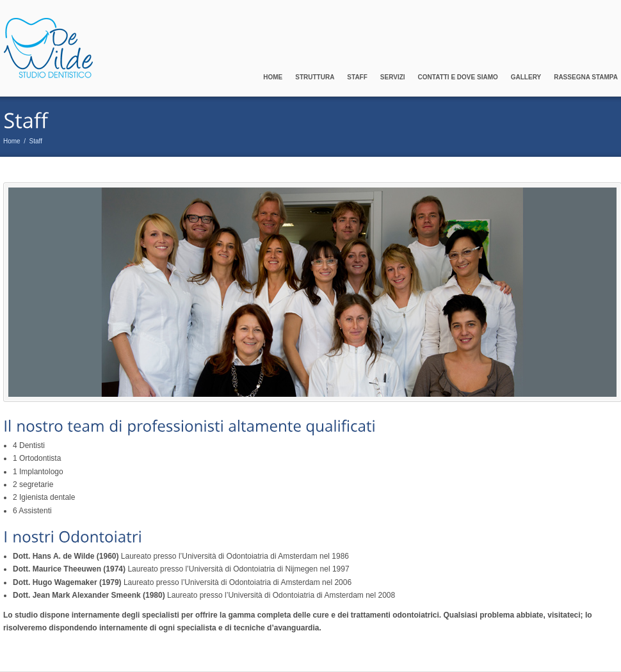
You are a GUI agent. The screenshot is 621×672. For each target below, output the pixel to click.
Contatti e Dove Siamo (458, 77)
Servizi (393, 77)
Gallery (526, 77)
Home (273, 77)
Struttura (315, 77)
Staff (357, 77)
